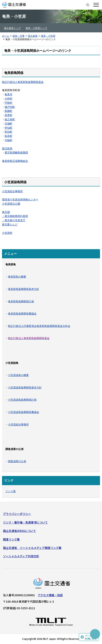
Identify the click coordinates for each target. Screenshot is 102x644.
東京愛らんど (10, 224)
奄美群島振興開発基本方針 (24, 289)
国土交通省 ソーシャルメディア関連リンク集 (32, 548)
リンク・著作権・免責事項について (25, 522)
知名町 (8, 136)
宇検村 (8, 103)
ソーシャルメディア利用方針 (21, 556)
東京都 (6, 212)
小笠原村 (7, 233)
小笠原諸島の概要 (18, 375)
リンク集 (11, 491)
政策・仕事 (19, 36)
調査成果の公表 (17, 461)
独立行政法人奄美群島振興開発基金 (23, 82)
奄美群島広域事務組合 (15, 161)
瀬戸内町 (10, 107)
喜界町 (8, 115)
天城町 (8, 124)
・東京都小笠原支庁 (14, 220)
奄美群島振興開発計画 (21, 301)
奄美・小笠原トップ (36, 28)
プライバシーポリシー (17, 514)
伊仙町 (8, 128)
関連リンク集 (11, 539)
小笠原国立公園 (11, 204)
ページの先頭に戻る (91, 637)
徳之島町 (10, 119)
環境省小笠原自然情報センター (20, 200)
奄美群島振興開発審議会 (22, 314)
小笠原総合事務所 (12, 191)
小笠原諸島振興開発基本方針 (25, 388)
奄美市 (8, 94)
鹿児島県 (7, 149)
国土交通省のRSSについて (19, 531)
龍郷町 (8, 111)
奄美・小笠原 (48, 36)
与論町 (8, 140)
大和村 (8, 99)
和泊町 (8, 132)
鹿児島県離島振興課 (16, 153)
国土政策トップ (12, 28)
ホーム (6, 36)
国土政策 (33, 36)
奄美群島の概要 (17, 277)
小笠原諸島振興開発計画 (22, 400)
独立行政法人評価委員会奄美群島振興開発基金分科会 (39, 326)
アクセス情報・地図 (50, 595)
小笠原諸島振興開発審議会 (24, 412)
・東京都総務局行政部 (15, 216)
